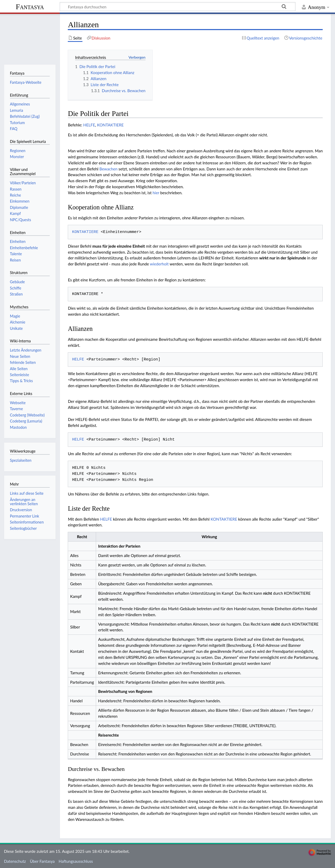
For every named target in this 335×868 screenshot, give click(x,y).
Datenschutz (15, 861)
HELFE (89, 125)
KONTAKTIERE (110, 125)
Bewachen (108, 169)
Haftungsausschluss (76, 861)
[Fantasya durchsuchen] (178, 7)
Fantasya (30, 7)
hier (156, 193)
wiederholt (159, 264)
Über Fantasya (42, 861)
